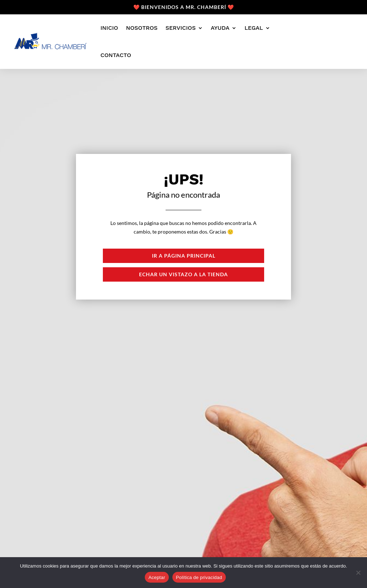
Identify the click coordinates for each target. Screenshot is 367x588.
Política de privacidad (199, 577)
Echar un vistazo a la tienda (183, 274)
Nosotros (142, 28)
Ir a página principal (184, 256)
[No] (358, 573)
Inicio (109, 28)
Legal (254, 28)
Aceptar (157, 577)
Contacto (116, 55)
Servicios (181, 28)
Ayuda (220, 28)
